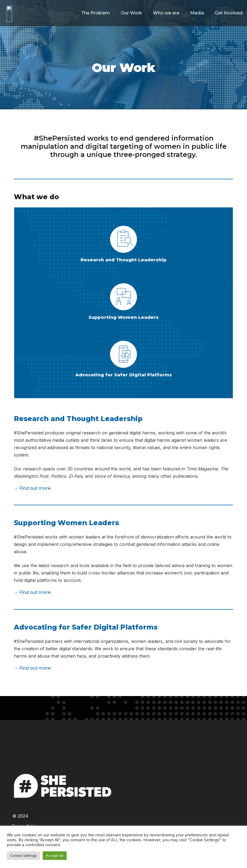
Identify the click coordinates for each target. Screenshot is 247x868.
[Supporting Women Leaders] (123, 298)
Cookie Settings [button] (23, 855)
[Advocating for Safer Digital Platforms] (123, 355)
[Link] (35, 14)
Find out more (35, 488)
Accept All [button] (55, 855)
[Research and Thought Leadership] (123, 240)
